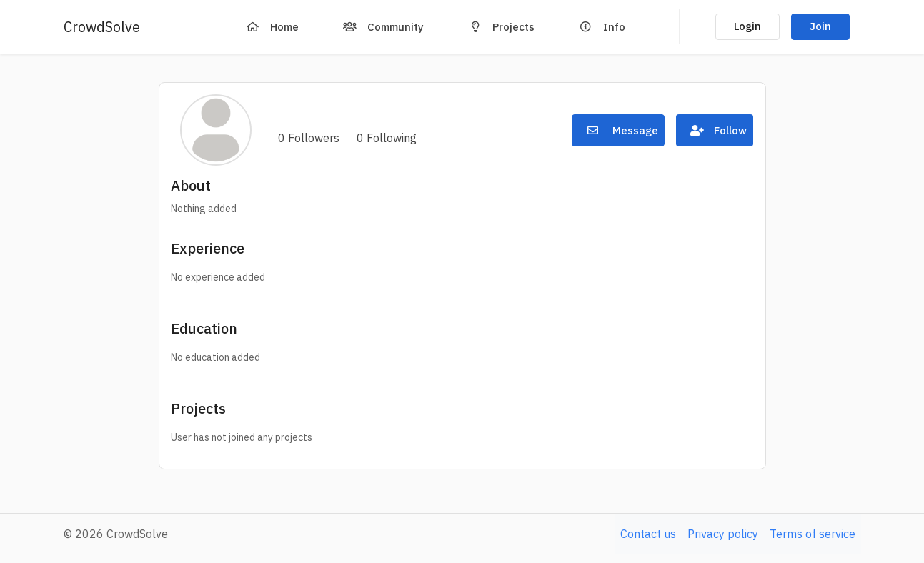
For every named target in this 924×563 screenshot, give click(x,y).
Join (820, 26)
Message (618, 130)
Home (269, 27)
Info (598, 27)
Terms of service (813, 534)
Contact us (648, 534)
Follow (715, 130)
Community (380, 27)
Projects (498, 27)
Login (747, 26)
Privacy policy (723, 534)
